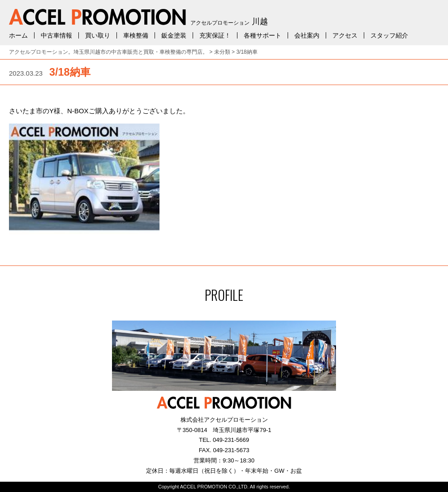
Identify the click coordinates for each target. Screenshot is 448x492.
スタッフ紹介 (389, 35)
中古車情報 (56, 35)
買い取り (98, 35)
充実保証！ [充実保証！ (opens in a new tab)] (215, 35)
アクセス (345, 35)
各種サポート (263, 35)
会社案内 (307, 35)
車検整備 (136, 35)
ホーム (18, 35)
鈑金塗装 (174, 35)
